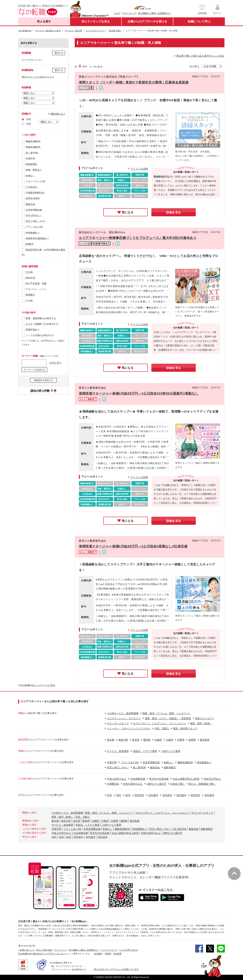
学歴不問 (30, 159)
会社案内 (98, 954)
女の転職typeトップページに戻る (38, 685)
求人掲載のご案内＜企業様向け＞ (155, 13)
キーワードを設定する (34, 370)
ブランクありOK (34, 227)
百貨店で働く (178, 784)
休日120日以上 (33, 216)
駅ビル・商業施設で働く (202, 784)
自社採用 (117, 954)
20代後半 (153, 795)
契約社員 (30, 278)
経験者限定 (31, 164)
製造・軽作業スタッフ (185, 729)
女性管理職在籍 (34, 210)
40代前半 (195, 795)
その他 (29, 301)
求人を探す (44, 21)
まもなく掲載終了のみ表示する (42, 324)
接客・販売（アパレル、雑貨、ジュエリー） (167, 713)
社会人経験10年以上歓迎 (186, 779)
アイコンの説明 (139, 169)
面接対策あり (33, 330)
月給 (28, 119)
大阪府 (170, 740)
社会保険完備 (138, 779)
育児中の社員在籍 (159, 779)
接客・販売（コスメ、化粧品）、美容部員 (168, 718)
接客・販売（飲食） (201, 723)
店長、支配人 (162, 729)
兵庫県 (181, 740)
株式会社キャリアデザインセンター (49, 954)
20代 (109, 795)
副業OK (30, 244)
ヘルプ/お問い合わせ (128, 950)
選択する (59, 53)
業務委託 (30, 295)
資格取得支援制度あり (37, 239)
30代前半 (167, 795)
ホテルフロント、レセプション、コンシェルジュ (159, 723)
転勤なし (30, 176)
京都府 (158, 740)
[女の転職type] (25, 954)
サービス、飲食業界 (118, 751)
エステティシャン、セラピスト (124, 718)
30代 (119, 795)
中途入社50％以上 (117, 779)
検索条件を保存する (43, 380)
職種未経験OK (33, 142)
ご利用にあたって (26, 950)
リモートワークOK (35, 182)
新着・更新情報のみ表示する (41, 318)
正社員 (29, 272)
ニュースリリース (109, 950)
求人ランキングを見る (96, 21)
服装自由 (30, 204)
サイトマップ (129, 13)
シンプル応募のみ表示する (40, 335)
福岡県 (192, 740)
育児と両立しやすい (36, 221)
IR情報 (108, 954)
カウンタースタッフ (118, 723)
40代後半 (209, 795)
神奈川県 (123, 740)
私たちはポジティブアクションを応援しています (116, 969)
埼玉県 (136, 740)
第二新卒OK (32, 153)
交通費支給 (113, 784)
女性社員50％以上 (133, 784)
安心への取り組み (44, 950)
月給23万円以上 (212, 779)
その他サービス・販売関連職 (123, 713)
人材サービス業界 (171, 751)
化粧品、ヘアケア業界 (145, 751)
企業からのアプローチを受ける (147, 21)
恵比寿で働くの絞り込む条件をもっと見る (200, 56)
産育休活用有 (33, 199)
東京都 (111, 740)
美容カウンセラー (205, 718)
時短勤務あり (33, 233)
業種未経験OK (33, 147)
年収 (28, 124)
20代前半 (139, 795)
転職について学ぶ (199, 21)
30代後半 (181, 795)
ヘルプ (117, 13)
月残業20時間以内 (35, 193)
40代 (128, 795)
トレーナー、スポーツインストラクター (129, 729)
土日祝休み (31, 187)
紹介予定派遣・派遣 (36, 284)
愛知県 (147, 740)
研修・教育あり (34, 170)
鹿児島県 (205, 740)
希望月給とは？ (58, 114)
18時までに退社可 (157, 784)
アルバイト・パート (36, 289)
